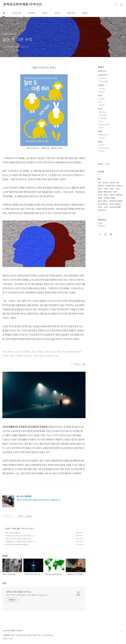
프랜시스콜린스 (103, 201)
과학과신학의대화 (115, 207)
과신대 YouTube (104, 148)
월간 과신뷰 (103, 112)
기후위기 (112, 195)
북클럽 (100, 131)
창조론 (106, 195)
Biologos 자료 (104, 124)
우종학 (100, 207)
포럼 (100, 102)
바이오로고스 (102, 210)
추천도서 (102, 145)
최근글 (100, 164)
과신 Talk (102, 138)
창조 (118, 183)
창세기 (100, 189)
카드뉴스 (102, 151)
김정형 (111, 204)
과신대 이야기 (103, 75)
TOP (121, 632)
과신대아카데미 (103, 204)
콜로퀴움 (102, 99)
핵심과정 (102, 92)
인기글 (107, 164)
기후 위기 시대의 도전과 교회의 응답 (18, 539)
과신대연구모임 (110, 186)
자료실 (100, 142)
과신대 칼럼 (103, 115)
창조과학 (112, 183)
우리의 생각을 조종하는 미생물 (16, 545)
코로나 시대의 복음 (11, 533)
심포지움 (102, 105)
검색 (116, 5)
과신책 (101, 127)
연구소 (45, 13)
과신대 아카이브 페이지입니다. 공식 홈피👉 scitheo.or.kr (27, 595)
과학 (99, 183)
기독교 (117, 189)
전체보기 (101, 67)
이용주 (111, 189)
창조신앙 (119, 186)
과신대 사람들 (103, 81)
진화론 (100, 192)
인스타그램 (105, 234)
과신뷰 (57, 13)
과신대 (100, 195)
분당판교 (118, 204)
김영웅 (100, 198)
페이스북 (100, 234)
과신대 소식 (103, 78)
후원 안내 (71, 13)
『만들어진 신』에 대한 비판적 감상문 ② (19, 542)
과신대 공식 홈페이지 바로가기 (13, 631)
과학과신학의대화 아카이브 (22, 5)
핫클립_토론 (107, 192)
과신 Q (101, 121)
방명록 (85, 13)
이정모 (106, 189)
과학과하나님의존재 (116, 201)
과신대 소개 (16, 13)
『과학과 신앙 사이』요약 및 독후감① (18, 536)
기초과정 (102, 89)
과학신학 (101, 186)
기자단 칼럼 (16, 528)
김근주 (106, 207)
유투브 (111, 234)
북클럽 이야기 (103, 135)
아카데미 (32, 13)
